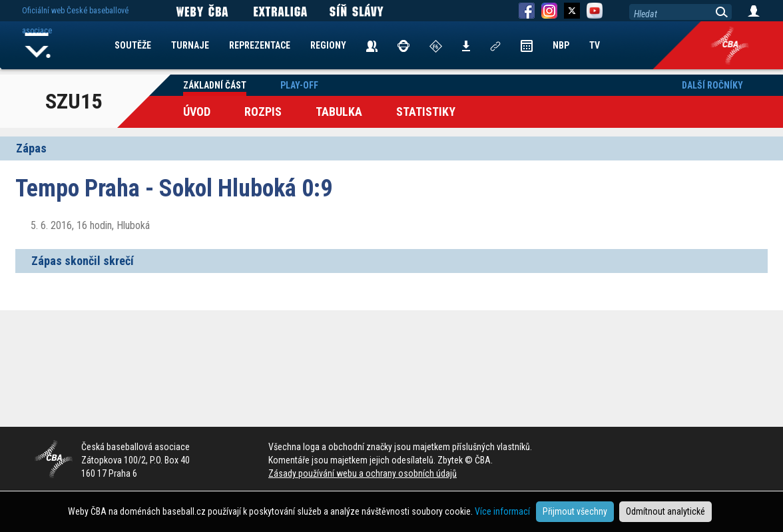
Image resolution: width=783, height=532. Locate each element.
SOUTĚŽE (133, 45)
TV (595, 45)
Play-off (299, 85)
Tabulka (339, 112)
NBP (561, 45)
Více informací (502, 511)
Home (38, 45)
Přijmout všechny (575, 511)
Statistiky (426, 112)
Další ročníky (712, 85)
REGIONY (328, 45)
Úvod (197, 112)
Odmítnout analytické (665, 511)
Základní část (215, 85)
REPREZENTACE (260, 45)
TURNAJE (190, 45)
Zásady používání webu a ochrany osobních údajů (363, 473)
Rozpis (263, 112)
